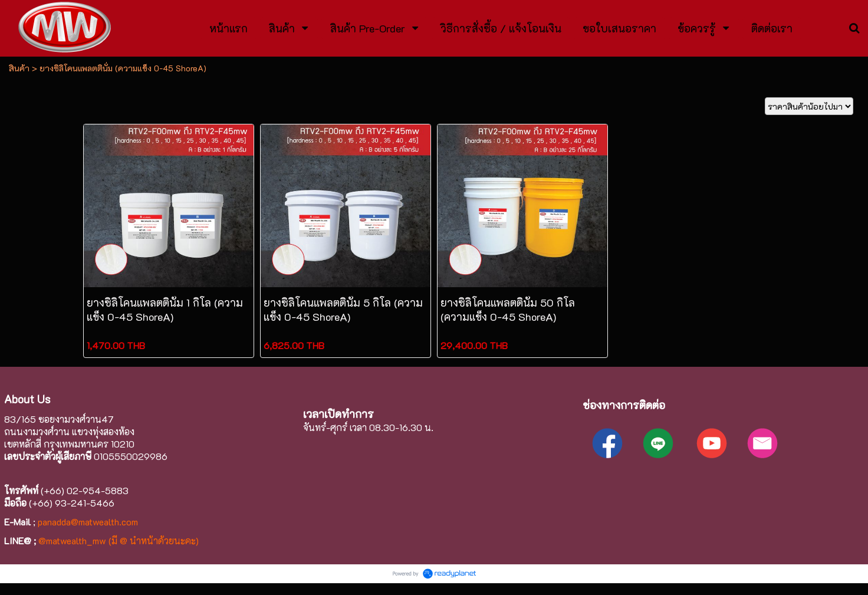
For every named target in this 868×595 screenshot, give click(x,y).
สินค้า (19, 68)
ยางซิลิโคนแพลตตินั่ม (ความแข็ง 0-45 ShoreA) (123, 68)
